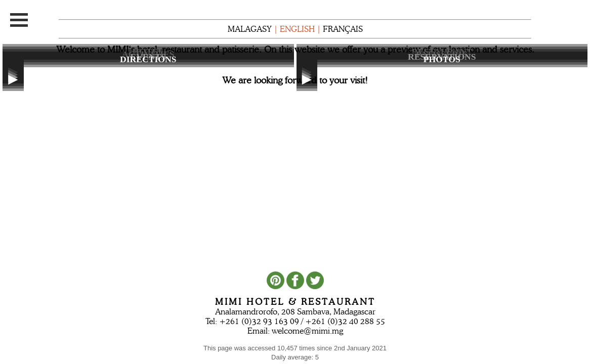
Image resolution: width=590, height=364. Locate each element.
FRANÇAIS (343, 29)
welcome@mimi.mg (307, 331)
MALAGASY (250, 29)
